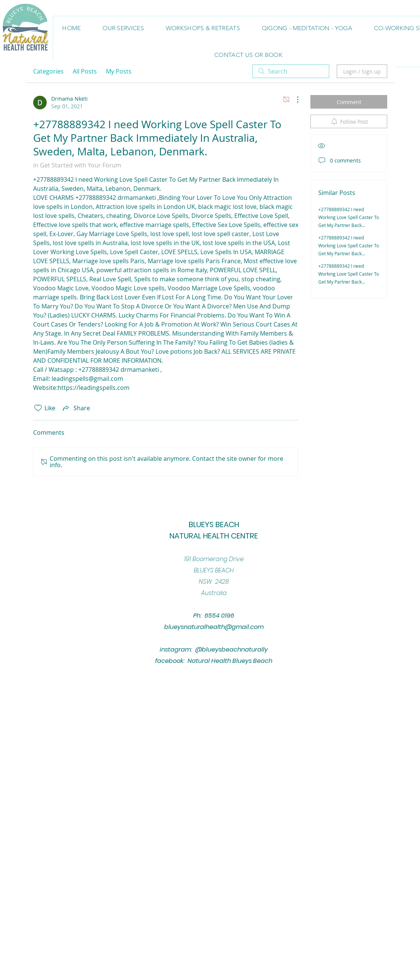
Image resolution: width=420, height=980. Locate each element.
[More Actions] (294, 100)
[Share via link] (76, 408)
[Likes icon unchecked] (38, 408)
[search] (291, 71)
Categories (48, 71)
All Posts (85, 71)
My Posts (119, 71)
